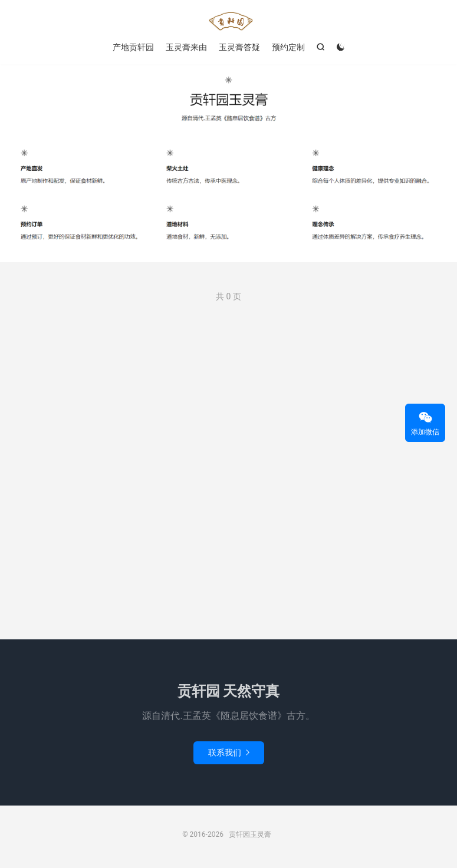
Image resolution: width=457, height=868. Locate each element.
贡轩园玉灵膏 (229, 21)
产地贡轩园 (133, 47)
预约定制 (288, 47)
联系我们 (229, 753)
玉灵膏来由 (186, 47)
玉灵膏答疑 (239, 47)
